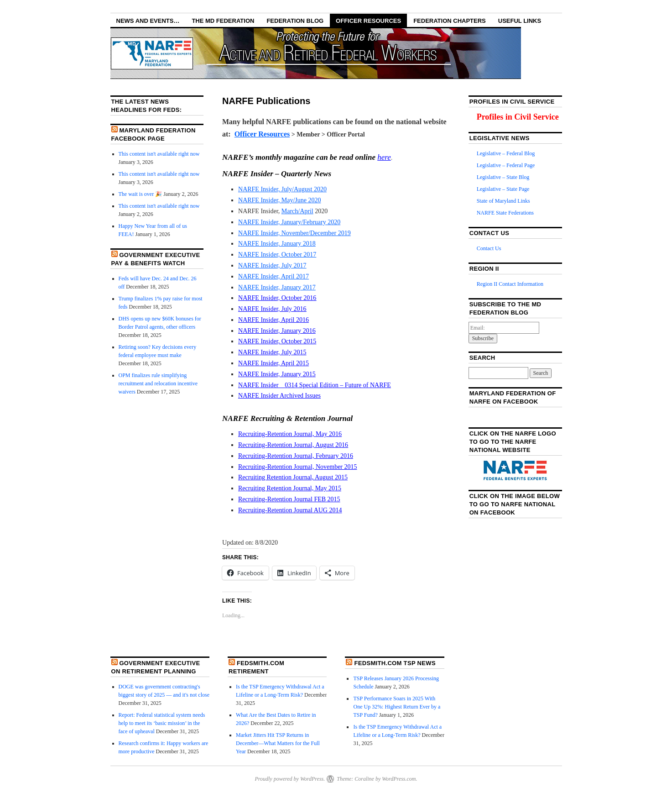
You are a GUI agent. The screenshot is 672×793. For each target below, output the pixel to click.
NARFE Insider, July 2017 (272, 265)
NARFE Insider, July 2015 (272, 352)
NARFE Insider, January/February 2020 (289, 222)
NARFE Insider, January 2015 (277, 374)
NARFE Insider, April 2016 (273, 320)
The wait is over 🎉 (141, 194)
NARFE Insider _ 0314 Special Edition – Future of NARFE (315, 385)
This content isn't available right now (159, 154)
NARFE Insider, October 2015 (277, 341)
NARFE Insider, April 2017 (273, 276)
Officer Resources (368, 21)
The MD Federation (223, 21)
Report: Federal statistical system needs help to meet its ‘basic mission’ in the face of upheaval (162, 723)
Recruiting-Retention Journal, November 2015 (298, 467)
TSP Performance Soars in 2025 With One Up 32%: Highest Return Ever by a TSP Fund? (397, 707)
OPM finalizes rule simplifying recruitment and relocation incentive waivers (158, 383)
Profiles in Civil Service (518, 117)
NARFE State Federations (505, 213)
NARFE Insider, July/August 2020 (282, 189)
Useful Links (520, 21)
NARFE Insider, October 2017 (277, 255)
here (384, 157)
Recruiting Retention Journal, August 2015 (293, 477)
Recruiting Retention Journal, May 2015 (290, 488)
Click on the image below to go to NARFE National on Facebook (515, 504)
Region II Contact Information (510, 284)
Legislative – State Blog (503, 177)
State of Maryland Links (503, 201)
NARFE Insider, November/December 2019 (294, 233)
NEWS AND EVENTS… (148, 21)
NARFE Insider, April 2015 (273, 363)
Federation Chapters (450, 21)
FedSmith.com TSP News (395, 663)
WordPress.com (399, 779)
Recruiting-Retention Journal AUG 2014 (290, 510)
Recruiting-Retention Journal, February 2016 (296, 456)
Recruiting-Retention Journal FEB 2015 (289, 499)
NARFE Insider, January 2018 (277, 244)
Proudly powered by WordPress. (290, 779)
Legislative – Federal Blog (506, 153)
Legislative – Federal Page (506, 165)
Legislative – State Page (503, 189)
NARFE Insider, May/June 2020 (279, 200)
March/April (297, 211)
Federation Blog (295, 21)
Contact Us (489, 248)
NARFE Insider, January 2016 (277, 331)
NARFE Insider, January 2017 (277, 287)
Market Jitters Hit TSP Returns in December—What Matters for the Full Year (278, 743)
